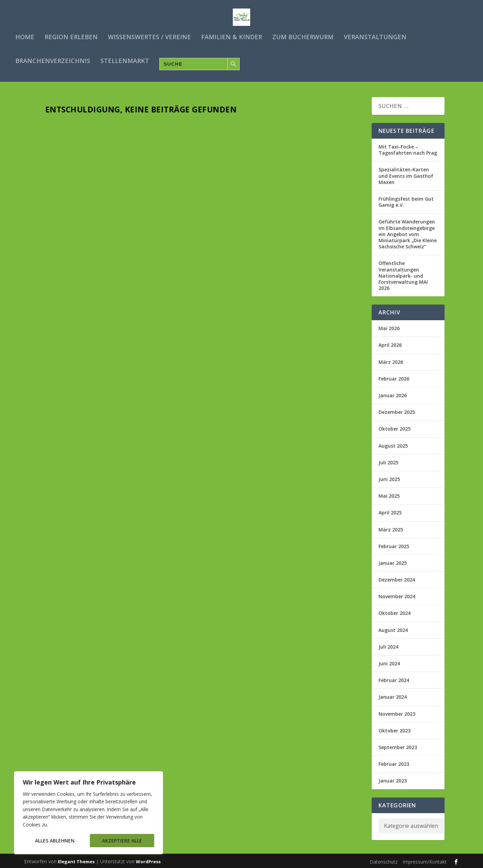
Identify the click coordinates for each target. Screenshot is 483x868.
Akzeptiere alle (122, 841)
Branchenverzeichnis (53, 61)
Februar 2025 (394, 545)
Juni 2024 (389, 662)
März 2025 (391, 528)
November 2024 (397, 595)
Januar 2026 (393, 394)
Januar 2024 (393, 695)
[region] (88, 813)
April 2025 (390, 511)
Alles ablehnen (55, 841)
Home (25, 37)
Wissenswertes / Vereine (149, 37)
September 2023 (398, 746)
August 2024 (393, 628)
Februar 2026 (394, 377)
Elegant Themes (76, 860)
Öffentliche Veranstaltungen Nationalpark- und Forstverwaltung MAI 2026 (403, 274)
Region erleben (71, 37)
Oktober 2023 (395, 729)
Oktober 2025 (395, 427)
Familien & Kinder (232, 37)
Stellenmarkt (125, 61)
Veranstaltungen (375, 37)
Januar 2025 (393, 561)
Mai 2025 (389, 494)
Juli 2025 (388, 461)
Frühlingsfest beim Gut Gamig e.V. (406, 200)
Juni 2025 (389, 477)
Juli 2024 (388, 645)
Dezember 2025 (397, 410)
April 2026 (390, 343)
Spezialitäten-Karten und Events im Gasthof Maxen (406, 174)
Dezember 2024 (397, 578)
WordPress (148, 860)
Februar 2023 (394, 762)
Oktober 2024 (395, 611)
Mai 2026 (389, 327)
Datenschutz (384, 860)
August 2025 (393, 444)
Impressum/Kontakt (425, 860)
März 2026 (391, 360)
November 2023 (397, 712)
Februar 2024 (394, 678)
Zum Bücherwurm (303, 37)
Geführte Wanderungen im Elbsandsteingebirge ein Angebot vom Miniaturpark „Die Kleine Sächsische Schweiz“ (408, 232)
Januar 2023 (393, 779)
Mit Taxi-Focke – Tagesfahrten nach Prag (408, 148)
